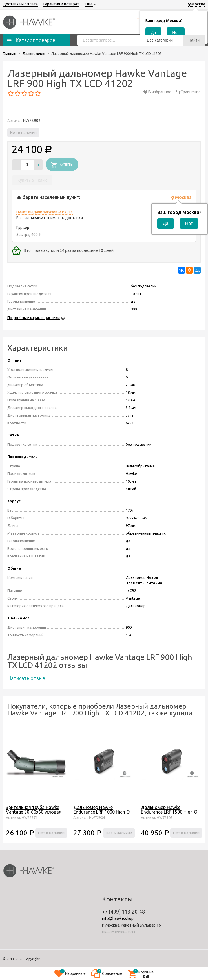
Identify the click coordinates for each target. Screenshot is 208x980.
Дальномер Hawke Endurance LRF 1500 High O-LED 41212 (170, 812)
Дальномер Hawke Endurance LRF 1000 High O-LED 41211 (102, 812)
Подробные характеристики (34, 318)
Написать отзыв (26, 678)
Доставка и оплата (20, 4)
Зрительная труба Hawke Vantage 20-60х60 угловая (34, 810)
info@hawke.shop (118, 918)
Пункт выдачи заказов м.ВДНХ (45, 212)
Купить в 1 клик (32, 180)
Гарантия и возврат (61, 4)
